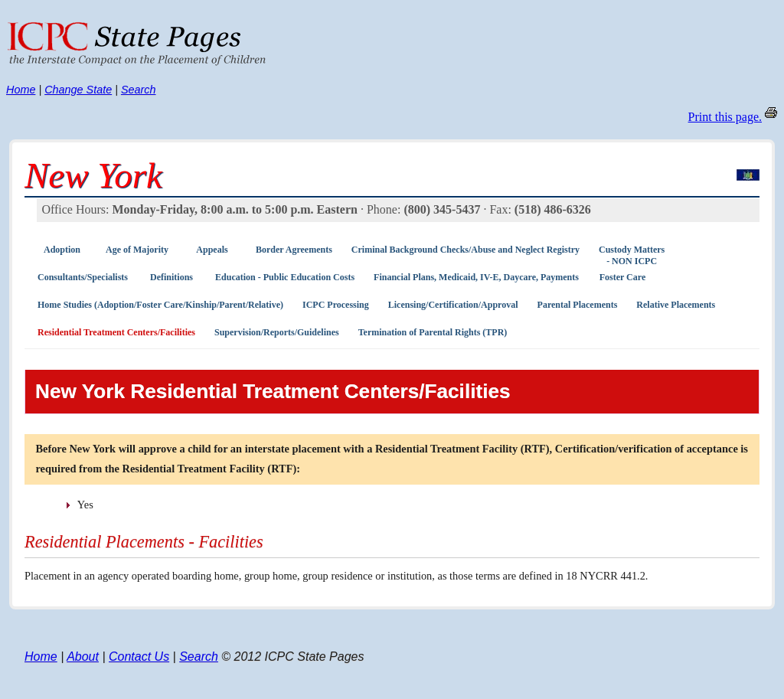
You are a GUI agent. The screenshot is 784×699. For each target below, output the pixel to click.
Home (21, 90)
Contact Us (139, 657)
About (83, 657)
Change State (78, 90)
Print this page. (725, 117)
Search (139, 90)
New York (93, 175)
